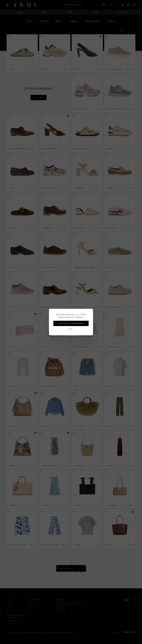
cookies (77, 315)
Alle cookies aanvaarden (71, 323)
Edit (71, 329)
